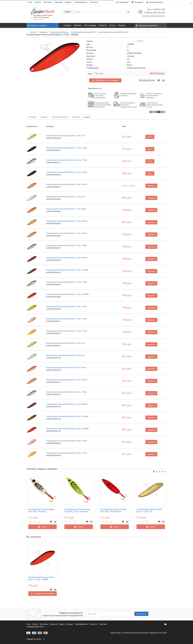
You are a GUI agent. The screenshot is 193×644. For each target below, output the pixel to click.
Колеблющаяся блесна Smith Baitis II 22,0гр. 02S (65, 355)
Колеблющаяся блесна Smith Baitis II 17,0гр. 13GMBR (67, 294)
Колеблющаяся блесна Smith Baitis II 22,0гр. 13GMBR (67, 429)
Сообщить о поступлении (105, 80)
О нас (30, 2)
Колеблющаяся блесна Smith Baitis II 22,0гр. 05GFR (67, 380)
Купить (150, 137)
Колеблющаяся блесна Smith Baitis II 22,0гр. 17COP (67, 453)
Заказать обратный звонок (154, 16)
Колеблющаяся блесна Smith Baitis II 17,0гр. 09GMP (67, 258)
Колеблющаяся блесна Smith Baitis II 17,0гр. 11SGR (67, 282)
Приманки (42, 32)
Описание (32, 117)
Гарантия (58, 2)
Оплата (38, 2)
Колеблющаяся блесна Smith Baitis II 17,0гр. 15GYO (67, 307)
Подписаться (141, 614)
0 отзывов (139, 41)
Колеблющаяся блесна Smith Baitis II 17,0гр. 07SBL (66, 245)
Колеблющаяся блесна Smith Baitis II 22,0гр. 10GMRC (67, 416)
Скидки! (67, 25)
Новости (103, 25)
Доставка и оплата (60, 117)
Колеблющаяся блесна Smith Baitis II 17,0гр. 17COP (67, 331)
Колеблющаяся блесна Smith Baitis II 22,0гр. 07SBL (66, 392)
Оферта (62, 624)
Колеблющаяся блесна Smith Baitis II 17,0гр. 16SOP (67, 319)
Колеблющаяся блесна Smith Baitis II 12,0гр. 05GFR (67, 184)
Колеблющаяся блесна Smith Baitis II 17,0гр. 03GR (66, 209)
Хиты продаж (90, 25)
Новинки (77, 25)
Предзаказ (151, 186)
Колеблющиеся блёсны (58, 32)
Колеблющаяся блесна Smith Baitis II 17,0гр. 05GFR (67, 233)
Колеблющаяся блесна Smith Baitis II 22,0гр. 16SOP (67, 441)
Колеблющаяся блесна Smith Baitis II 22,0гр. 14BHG (67, 172)
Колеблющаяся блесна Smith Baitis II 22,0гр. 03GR (66, 368)
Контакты (94, 2)
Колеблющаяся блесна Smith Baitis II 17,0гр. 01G (65, 136)
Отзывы (122, 25)
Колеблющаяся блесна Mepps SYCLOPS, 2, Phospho (41, 510)
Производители (81, 2)
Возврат (68, 2)
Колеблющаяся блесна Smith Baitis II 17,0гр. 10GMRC (67, 270)
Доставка (48, 2)
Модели (87, 117)
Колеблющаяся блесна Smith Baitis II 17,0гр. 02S (65, 197)
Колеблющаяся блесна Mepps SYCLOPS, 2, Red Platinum (113, 510)
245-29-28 (154, 13)
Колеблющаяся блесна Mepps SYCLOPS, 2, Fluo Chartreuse (77, 510)
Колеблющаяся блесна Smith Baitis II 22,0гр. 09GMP (67, 404)
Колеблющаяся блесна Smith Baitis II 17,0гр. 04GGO (67, 221)
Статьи (112, 25)
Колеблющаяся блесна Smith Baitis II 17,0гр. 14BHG (67, 148)
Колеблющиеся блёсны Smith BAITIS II (112, 32)
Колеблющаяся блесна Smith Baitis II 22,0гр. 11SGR (67, 160)
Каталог (32, 32)
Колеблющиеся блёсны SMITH (82, 32)
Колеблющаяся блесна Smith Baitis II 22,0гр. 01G (65, 343)
